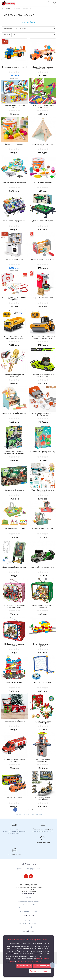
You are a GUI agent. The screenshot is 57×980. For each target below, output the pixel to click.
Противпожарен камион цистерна (14, 775)
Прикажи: (7, 35)
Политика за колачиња (29, 920)
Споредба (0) (28, 22)
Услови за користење (28, 927)
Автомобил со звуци (14, 813)
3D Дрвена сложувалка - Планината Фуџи (14, 617)
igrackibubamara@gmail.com (29, 884)
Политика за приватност (29, 924)
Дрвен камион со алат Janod (14, 67)
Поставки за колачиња (40, 971)
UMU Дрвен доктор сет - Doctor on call (43, 421)
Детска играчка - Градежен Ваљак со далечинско (43, 343)
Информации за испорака (28, 917)
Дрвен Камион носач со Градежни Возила (43, 68)
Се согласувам (24, 966)
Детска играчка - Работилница (43, 775)
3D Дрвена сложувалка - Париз (14, 657)
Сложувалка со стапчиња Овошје (14, 107)
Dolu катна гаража (14, 695)
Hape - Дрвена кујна (14, 263)
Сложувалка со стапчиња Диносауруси (43, 107)
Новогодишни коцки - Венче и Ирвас (43, 735)
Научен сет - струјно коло (14, 224)
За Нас (28, 913)
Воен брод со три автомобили (43, 814)
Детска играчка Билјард (43, 224)
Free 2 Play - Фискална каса (14, 185)
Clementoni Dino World (14, 499)
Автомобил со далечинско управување (43, 382)
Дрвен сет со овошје (14, 146)
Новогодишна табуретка (14, 734)
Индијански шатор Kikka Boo (43, 146)
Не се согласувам (42, 966)
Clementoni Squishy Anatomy (43, 460)
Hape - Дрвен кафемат (43, 303)
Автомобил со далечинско (43, 577)
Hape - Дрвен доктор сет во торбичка (14, 303)
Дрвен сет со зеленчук (43, 185)
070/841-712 (29, 880)
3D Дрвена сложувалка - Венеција (43, 617)
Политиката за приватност (29, 961)
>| (41, 825)
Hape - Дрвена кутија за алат (43, 263)
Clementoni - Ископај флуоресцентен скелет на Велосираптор (14, 461)
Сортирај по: (8, 29)
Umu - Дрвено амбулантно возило (43, 500)
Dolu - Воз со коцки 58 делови (43, 657)
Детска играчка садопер (14, 538)
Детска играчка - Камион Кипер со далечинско (14, 343)
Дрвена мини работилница (14, 420)
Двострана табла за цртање (14, 577)
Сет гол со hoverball (43, 695)
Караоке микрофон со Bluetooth (14, 382)
